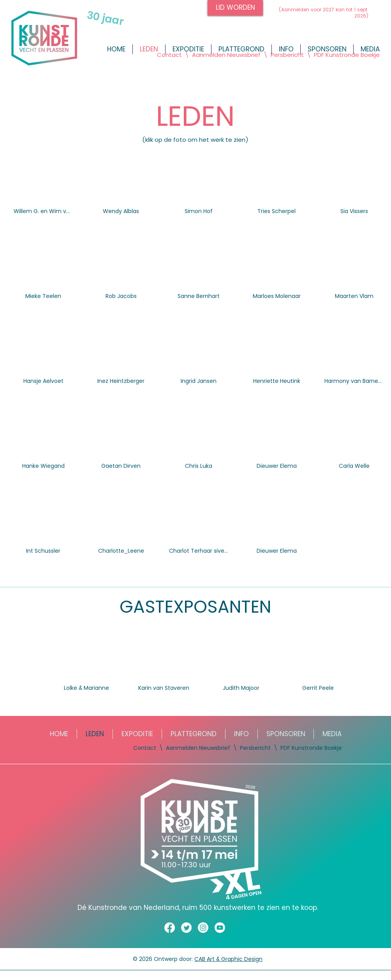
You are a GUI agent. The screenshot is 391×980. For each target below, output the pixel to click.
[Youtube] (220, 928)
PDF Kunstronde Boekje (346, 55)
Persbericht (287, 55)
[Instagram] (203, 928)
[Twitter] (186, 928)
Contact (169, 55)
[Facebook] (170, 928)
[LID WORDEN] (235, 8)
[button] (370, 49)
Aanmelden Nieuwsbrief (227, 55)
